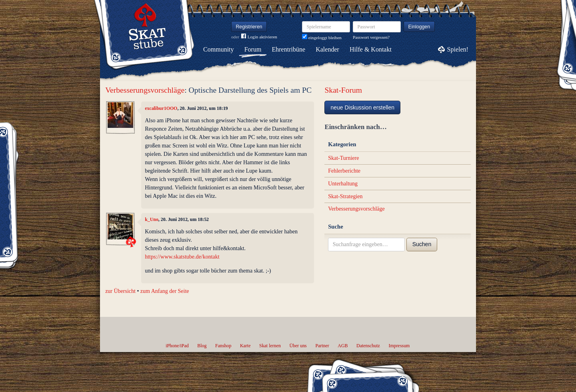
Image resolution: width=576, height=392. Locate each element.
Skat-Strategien (345, 196)
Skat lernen (270, 346)
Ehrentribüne (289, 49)
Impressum (399, 346)
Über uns (298, 346)
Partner (322, 346)
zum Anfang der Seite (165, 291)
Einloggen (419, 27)
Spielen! (458, 49)
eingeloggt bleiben (322, 38)
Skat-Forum (343, 90)
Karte (245, 346)
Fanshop (223, 346)
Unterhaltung (343, 184)
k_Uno (152, 219)
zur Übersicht (120, 291)
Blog (202, 346)
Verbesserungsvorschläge (145, 90)
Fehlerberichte (344, 171)
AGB (343, 346)
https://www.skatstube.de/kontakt (182, 257)
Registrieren (249, 27)
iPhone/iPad (177, 346)
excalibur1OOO (161, 108)
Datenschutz (368, 346)
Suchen (422, 244)
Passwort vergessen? (371, 37)
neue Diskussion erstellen (362, 107)
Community (218, 49)
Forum (253, 49)
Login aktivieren (259, 37)
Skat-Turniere (343, 158)
